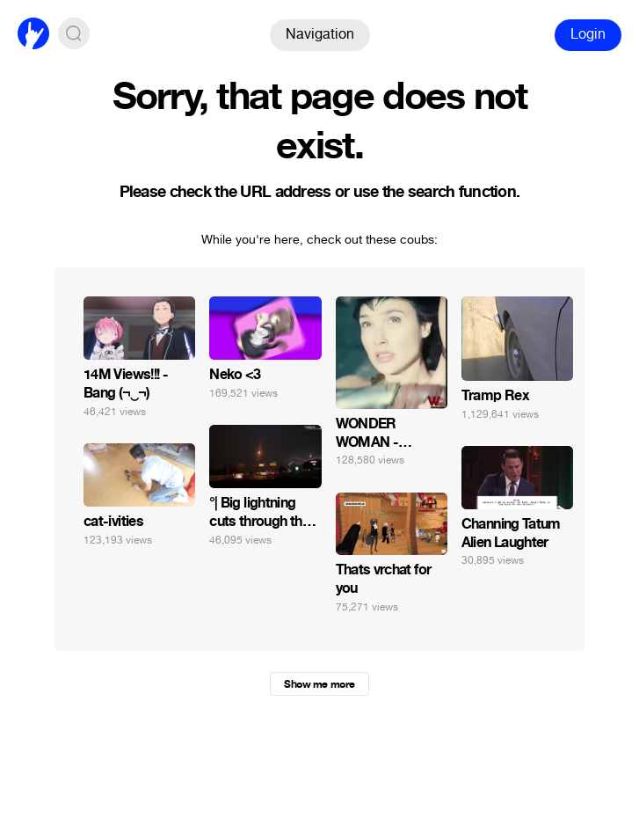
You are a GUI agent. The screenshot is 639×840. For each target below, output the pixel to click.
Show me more (319, 684)
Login (588, 34)
